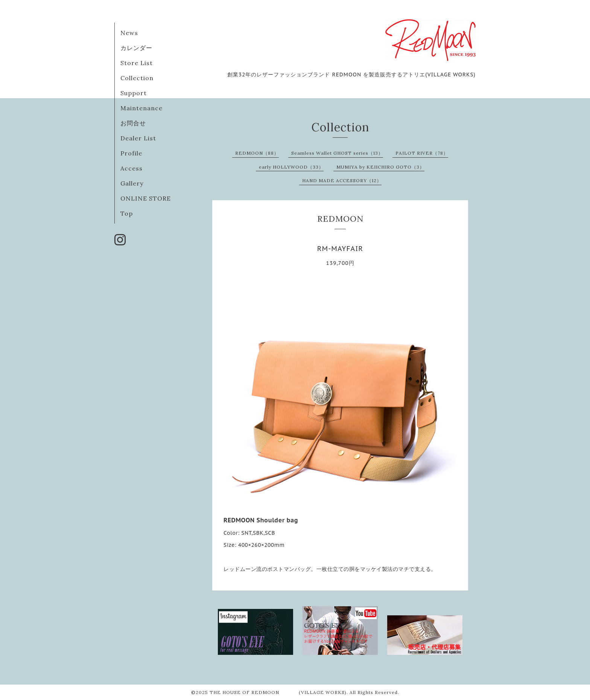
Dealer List (138, 138)
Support (134, 93)
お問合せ (133, 123)
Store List (137, 63)
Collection (137, 78)
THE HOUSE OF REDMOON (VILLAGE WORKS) (278, 692)
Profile (131, 153)
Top (127, 213)
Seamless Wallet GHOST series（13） (337, 153)
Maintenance (141, 108)
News (129, 33)
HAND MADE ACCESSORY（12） (342, 180)
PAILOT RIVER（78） (422, 153)
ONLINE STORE (146, 198)
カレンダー (136, 48)
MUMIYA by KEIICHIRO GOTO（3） (380, 167)
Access (132, 168)
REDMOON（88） (257, 153)
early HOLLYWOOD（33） (291, 167)
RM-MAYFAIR (340, 249)
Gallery (132, 183)
